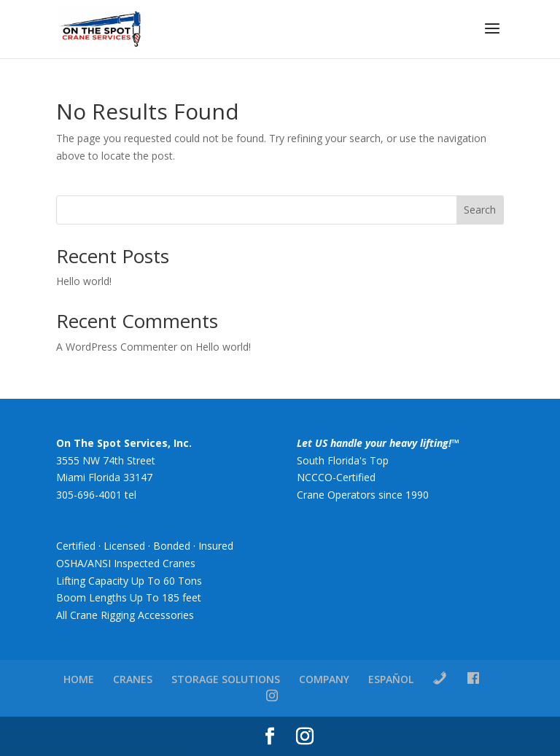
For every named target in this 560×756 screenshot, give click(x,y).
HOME (79, 679)
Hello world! (84, 281)
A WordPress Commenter (117, 347)
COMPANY (324, 679)
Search (480, 210)
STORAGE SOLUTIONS (226, 679)
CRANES (133, 679)
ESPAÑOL (391, 679)
